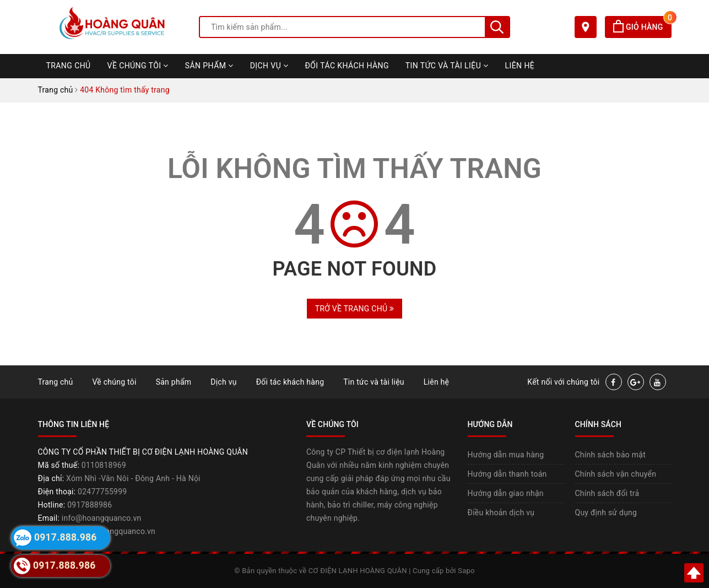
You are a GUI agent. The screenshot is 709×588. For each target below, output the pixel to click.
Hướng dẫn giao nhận (506, 493)
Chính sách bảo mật (610, 455)
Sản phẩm (209, 66)
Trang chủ (69, 66)
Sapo (466, 571)
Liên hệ (520, 66)
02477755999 (102, 492)
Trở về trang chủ (354, 309)
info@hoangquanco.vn (102, 518)
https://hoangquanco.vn (113, 531)
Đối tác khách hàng (347, 66)
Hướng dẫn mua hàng (506, 455)
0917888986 (90, 505)
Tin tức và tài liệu (447, 66)
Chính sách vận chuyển (616, 474)
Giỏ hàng (642, 27)
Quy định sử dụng (606, 513)
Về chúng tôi (138, 66)
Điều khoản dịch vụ (501, 513)
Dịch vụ (269, 66)
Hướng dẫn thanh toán (507, 474)
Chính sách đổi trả (607, 493)
